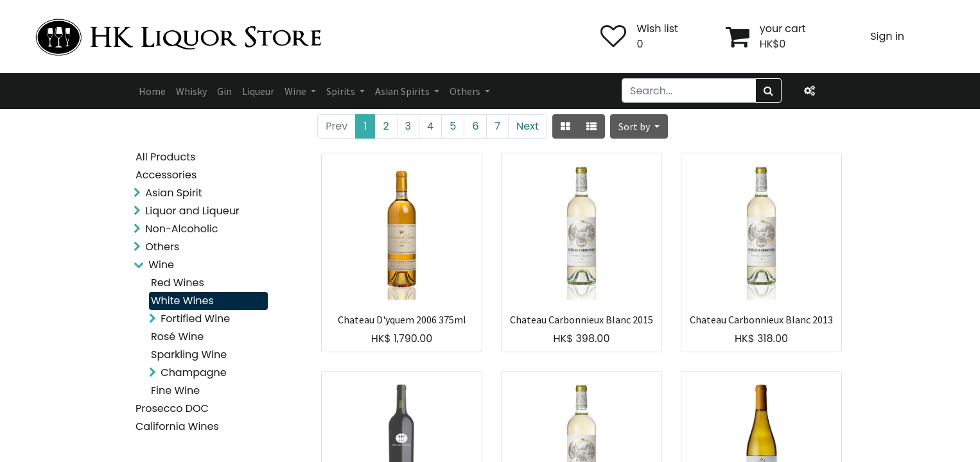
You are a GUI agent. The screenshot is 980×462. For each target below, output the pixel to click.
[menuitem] (152, 91)
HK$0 (773, 44)
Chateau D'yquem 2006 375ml (402, 320)
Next (528, 126)
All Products (165, 157)
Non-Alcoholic (181, 229)
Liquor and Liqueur (192, 211)
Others (162, 247)
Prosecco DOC (172, 408)
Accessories (166, 175)
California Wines (177, 426)
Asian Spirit (173, 193)
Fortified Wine (195, 319)
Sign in (887, 36)
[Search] (768, 90)
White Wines (182, 301)
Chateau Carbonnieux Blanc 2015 (582, 320)
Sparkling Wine (189, 355)
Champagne (194, 372)
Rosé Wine (177, 337)
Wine (161, 265)
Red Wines (178, 283)
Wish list (657, 29)
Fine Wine (175, 390)
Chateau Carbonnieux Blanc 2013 (761, 320)
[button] (639, 126)
